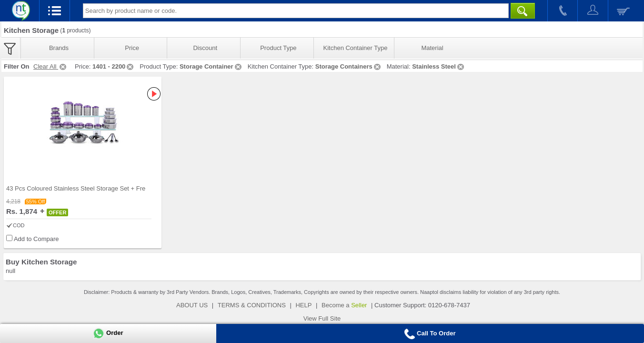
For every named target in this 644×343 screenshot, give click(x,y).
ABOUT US (192, 305)
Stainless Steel (439, 66)
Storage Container (211, 66)
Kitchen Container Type (356, 48)
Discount (205, 48)
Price (132, 48)
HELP (303, 305)
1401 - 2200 (114, 66)
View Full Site (322, 318)
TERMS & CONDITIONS (252, 305)
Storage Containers (349, 66)
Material (432, 48)
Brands (59, 48)
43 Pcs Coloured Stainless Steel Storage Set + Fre (76, 188)
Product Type (278, 48)
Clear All (50, 66)
